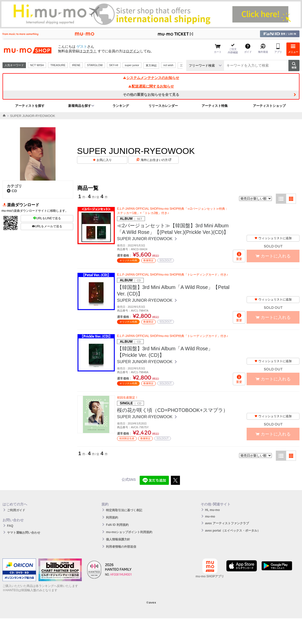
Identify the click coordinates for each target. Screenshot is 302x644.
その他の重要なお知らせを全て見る (151, 95)
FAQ (10, 526)
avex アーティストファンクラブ (227, 523)
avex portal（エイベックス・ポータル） (233, 531)
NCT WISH (37, 65)
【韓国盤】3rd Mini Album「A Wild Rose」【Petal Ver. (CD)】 (173, 290)
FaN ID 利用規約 (117, 525)
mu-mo (210, 517)
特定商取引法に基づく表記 (124, 510)
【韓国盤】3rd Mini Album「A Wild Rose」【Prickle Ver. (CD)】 (165, 352)
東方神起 (151, 65)
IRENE (76, 65)
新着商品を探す (80, 106)
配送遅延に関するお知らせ (151, 86)
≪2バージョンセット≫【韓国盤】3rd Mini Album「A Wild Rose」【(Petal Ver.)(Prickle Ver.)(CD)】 (173, 229)
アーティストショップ (269, 106)
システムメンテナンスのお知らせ (151, 78)
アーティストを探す (30, 106)
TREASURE (58, 65)
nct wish (168, 65)
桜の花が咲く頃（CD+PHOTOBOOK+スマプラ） (173, 410)
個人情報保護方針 (118, 539)
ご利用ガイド (16, 510)
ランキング (121, 106)
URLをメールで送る (47, 226)
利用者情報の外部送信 (121, 547)
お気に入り (104, 160)
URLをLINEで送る (47, 218)
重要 (239, 259)
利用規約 (112, 518)
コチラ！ (90, 51)
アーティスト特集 (215, 106)
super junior (132, 65)
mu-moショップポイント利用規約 (129, 532)
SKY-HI (114, 65)
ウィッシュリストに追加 (273, 238)
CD (12, 191)
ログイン (133, 51)
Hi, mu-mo (213, 510)
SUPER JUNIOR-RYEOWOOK (145, 239)
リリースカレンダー (163, 106)
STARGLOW (95, 65)
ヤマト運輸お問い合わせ (24, 533)
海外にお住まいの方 (156, 160)
